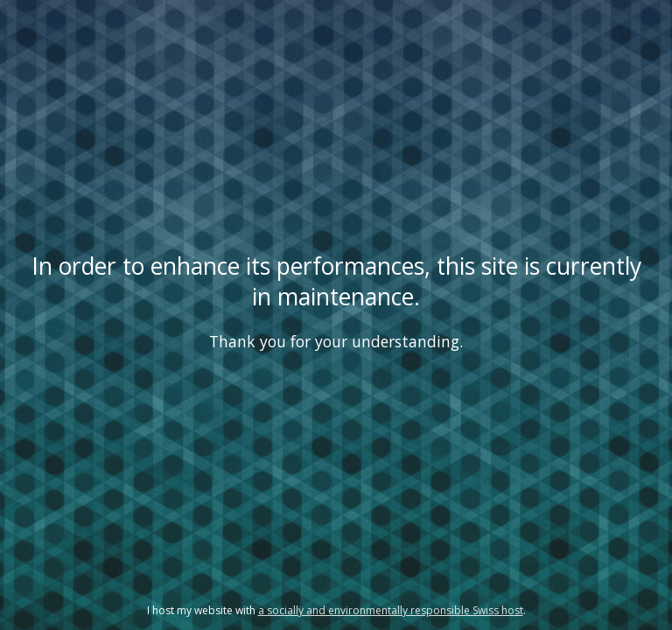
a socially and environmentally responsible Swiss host (391, 610)
